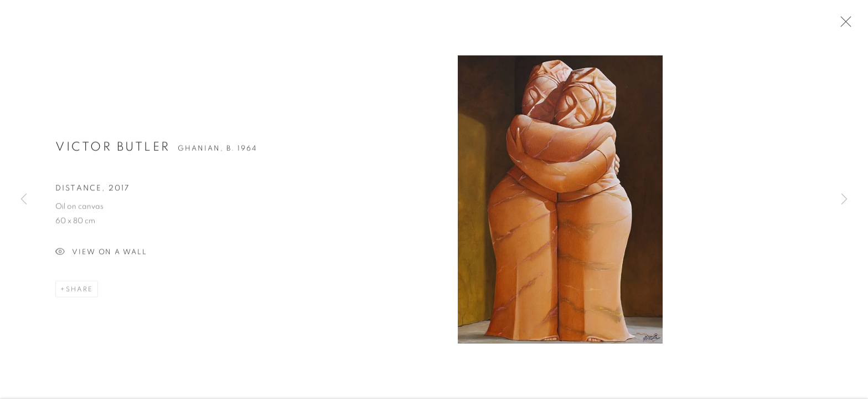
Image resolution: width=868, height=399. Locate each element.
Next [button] (844, 199)
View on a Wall (101, 256)
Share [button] (79, 292)
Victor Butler (113, 150)
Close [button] (843, 25)
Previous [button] (24, 199)
